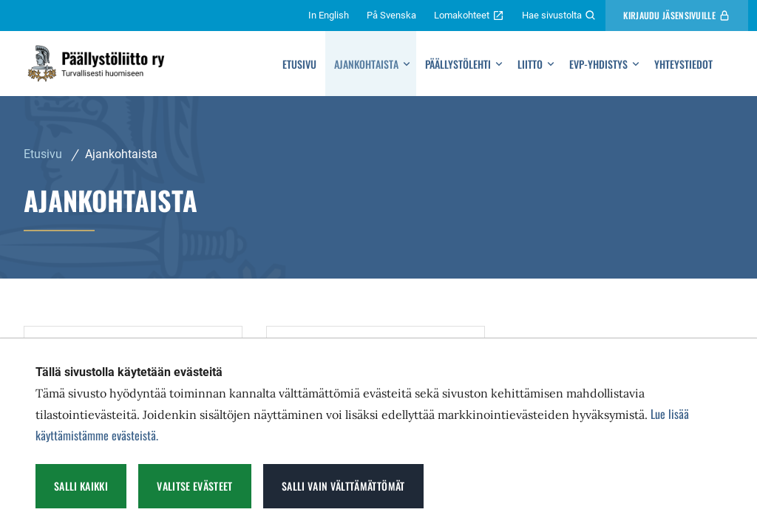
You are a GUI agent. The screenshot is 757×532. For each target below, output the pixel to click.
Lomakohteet (469, 16)
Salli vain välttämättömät (343, 486)
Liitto (530, 64)
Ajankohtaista (366, 64)
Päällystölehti (458, 64)
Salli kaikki (81, 486)
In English (329, 15)
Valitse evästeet (195, 486)
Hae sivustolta (559, 16)
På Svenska (391, 15)
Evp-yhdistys (598, 64)
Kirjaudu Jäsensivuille (677, 15)
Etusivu (299, 64)
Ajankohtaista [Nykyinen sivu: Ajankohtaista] (121, 154)
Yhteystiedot (683, 64)
